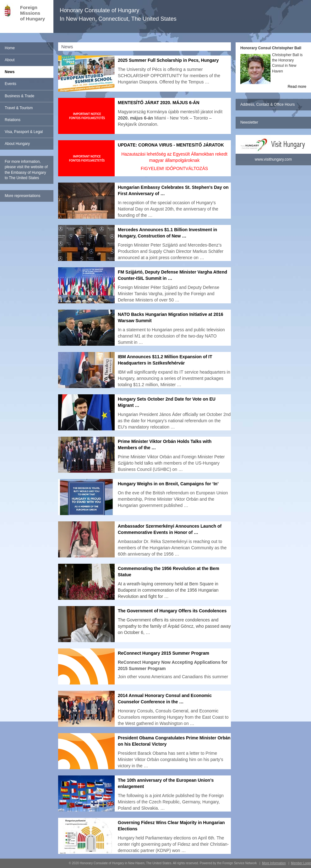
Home (10, 48)
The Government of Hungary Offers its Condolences (172, 611)
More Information (274, 863)
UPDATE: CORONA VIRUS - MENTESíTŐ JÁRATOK (171, 145)
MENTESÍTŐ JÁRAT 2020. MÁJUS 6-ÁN (159, 103)
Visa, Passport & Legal (24, 132)
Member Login (301, 863)
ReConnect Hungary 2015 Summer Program (164, 653)
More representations (22, 196)
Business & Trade (19, 96)
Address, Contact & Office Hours (267, 104)
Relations (13, 120)
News (10, 72)
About (10, 60)
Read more (297, 87)
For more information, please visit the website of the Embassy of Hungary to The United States (26, 170)
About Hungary (17, 144)
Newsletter (249, 122)
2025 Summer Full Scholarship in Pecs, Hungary (168, 60)
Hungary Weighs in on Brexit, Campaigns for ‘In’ (168, 484)
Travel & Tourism (19, 108)
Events (11, 84)
